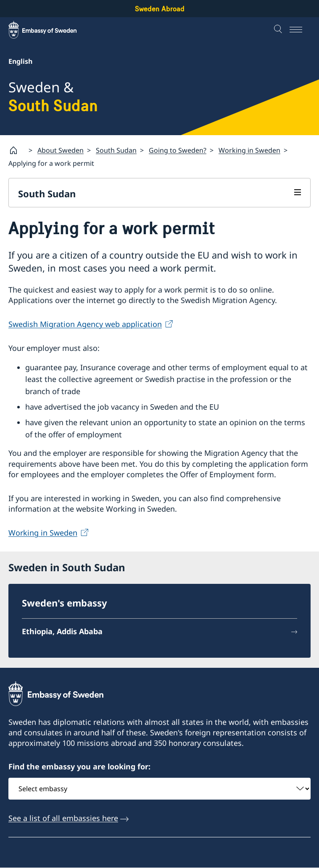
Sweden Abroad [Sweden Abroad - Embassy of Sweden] (160, 9)
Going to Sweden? (178, 150)
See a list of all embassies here (63, 818)
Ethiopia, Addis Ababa (62, 631)
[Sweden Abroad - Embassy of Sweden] (50, 30)
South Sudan (116, 150)
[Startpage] (17, 150)
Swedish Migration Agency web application (85, 324)
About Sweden (61, 150)
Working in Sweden (249, 150)
